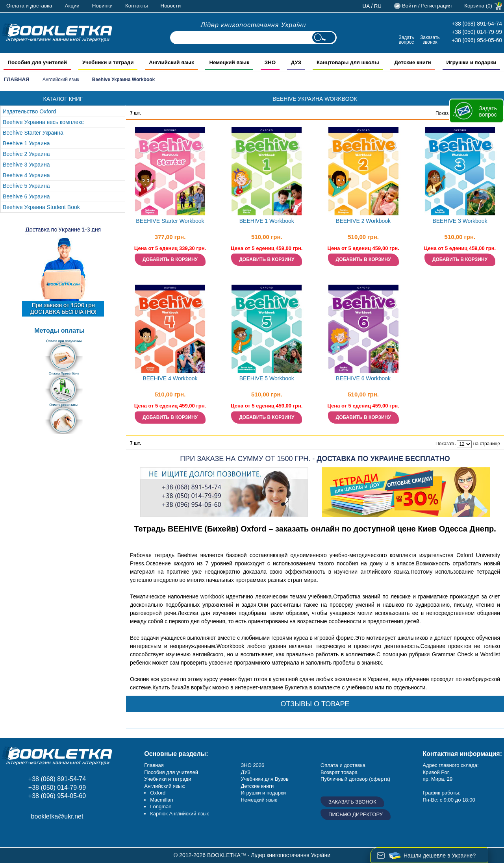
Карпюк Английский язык (179, 814)
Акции (72, 6)
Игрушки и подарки (263, 793)
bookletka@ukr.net (57, 816)
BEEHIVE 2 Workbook (363, 221)
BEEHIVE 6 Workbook (363, 378)
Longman (161, 807)
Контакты (137, 6)
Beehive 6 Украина (26, 196)
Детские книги (257, 786)
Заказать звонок (430, 40)
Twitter (64, 834)
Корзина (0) (478, 6)
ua (366, 6)
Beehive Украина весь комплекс (43, 122)
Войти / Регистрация (427, 6)
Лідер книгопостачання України (254, 25)
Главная (17, 79)
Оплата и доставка (29, 6)
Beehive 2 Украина (26, 154)
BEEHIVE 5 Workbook (267, 378)
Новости (171, 6)
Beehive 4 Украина (26, 175)
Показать (446, 113)
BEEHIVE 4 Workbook (170, 378)
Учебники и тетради (168, 779)
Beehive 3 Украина (26, 165)
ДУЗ (246, 772)
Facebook (11, 834)
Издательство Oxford (29, 111)
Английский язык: (165, 786)
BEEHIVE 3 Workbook (460, 221)
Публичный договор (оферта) (355, 779)
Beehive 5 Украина (26, 186)
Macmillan (162, 800)
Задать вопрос (406, 40)
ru (378, 6)
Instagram (29, 834)
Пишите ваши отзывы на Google (46, 834)
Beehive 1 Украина (26, 143)
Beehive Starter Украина (33, 133)
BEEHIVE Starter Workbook (170, 221)
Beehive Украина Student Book (41, 207)
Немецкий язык (259, 800)
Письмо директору (356, 814)
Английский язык (61, 80)
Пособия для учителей (171, 772)
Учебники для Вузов (264, 779)
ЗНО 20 (249, 765)
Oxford (158, 793)
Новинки (102, 6)
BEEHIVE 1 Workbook (267, 221)
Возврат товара (339, 772)
